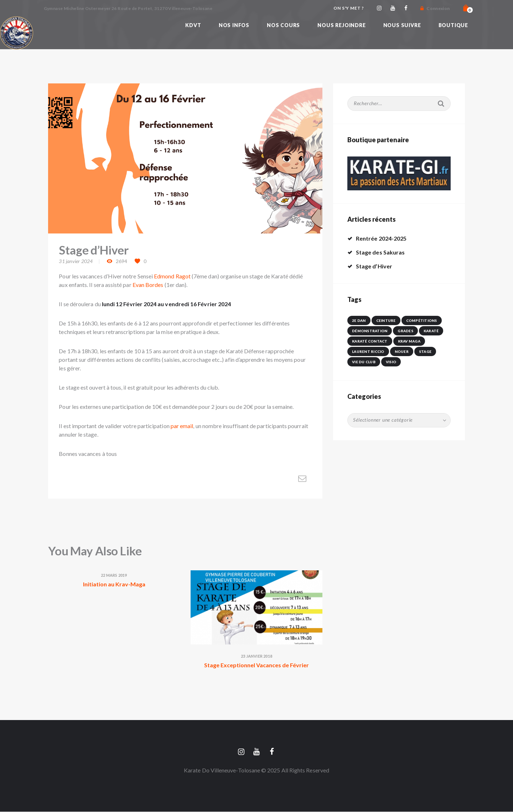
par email (182, 426)
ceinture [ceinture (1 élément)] (386, 320)
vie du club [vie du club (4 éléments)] (364, 362)
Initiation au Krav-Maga (114, 584)
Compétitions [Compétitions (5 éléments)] (422, 320)
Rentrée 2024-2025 (381, 238)
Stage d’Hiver (374, 266)
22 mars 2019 (114, 575)
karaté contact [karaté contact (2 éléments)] (370, 341)
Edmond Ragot (172, 276)
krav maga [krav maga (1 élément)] (409, 341)
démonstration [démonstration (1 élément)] (370, 331)
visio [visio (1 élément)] (391, 362)
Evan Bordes (148, 285)
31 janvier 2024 (76, 261)
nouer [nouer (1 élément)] (402, 351)
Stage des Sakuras (380, 252)
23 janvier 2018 (256, 656)
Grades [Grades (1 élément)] (405, 331)
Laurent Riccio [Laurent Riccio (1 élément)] (368, 351)
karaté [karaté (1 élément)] (431, 331)
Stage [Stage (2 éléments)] (425, 351)
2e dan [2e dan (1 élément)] (359, 320)
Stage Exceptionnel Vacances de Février (256, 665)
